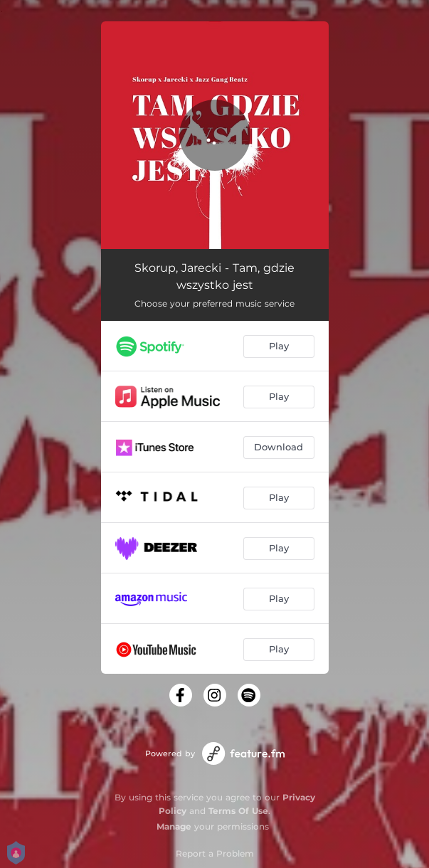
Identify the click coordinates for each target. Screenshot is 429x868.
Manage (174, 826)
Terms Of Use (238, 811)
